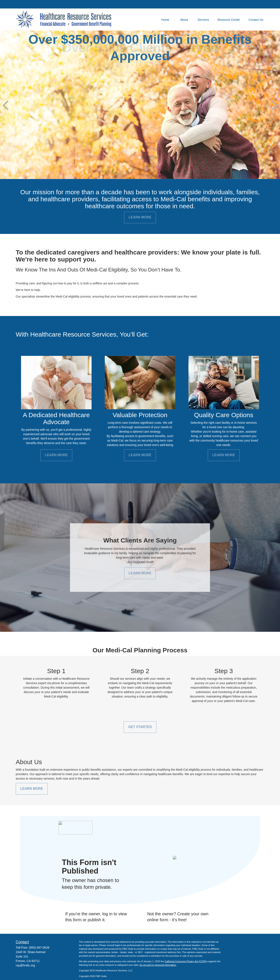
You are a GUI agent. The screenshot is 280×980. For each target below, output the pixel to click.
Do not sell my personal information (158, 965)
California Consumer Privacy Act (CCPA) (186, 961)
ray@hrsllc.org (25, 965)
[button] (165, 19)
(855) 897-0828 (39, 948)
